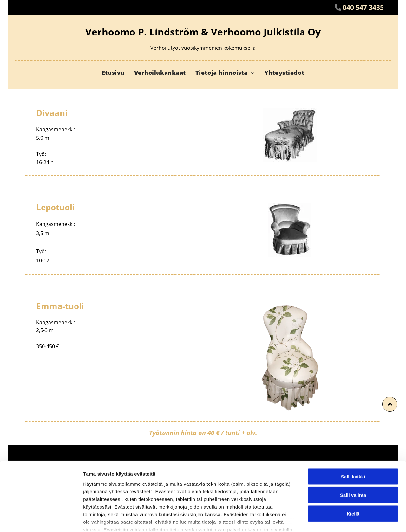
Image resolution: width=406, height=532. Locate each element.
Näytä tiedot (339, 519)
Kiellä (353, 471)
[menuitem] (113, 73)
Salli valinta (353, 453)
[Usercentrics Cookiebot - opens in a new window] (41, 520)
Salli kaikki (353, 434)
